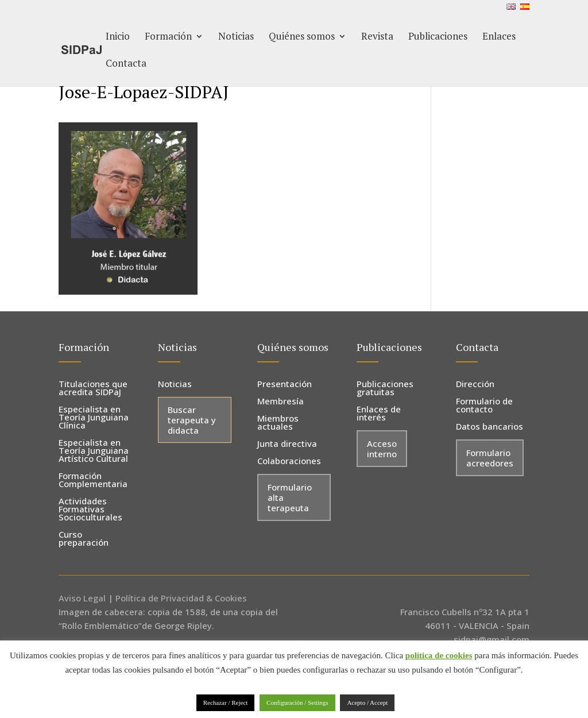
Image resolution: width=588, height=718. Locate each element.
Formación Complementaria (93, 480)
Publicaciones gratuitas (385, 389)
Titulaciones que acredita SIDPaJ (93, 389)
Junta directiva (287, 444)
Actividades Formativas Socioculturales (90, 510)
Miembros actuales (278, 423)
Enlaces (499, 37)
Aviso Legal (82, 598)
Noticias (236, 37)
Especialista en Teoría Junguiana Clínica (94, 418)
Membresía (281, 402)
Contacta (126, 64)
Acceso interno (382, 449)
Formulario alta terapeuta (290, 497)
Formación (168, 37)
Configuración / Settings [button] (297, 702)
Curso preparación (84, 539)
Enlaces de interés (379, 414)
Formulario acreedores (490, 458)
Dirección (475, 385)
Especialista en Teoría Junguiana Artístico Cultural (94, 451)
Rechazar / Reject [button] (226, 702)
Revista (377, 37)
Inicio (118, 37)
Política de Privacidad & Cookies (181, 598)
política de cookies (439, 655)
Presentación (285, 385)
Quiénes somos (302, 37)
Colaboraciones (289, 462)
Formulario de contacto (484, 406)
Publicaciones (438, 37)
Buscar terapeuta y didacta (192, 420)
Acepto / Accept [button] (367, 702)
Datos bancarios (490, 427)
